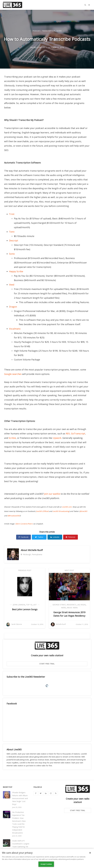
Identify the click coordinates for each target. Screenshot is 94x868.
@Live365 (84, 511)
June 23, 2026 (17, 836)
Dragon (13, 307)
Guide (59, 31)
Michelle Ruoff (35, 550)
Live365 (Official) (42, 511)
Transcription (48, 31)
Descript (14, 241)
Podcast (37, 31)
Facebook (23, 537)
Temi (12, 232)
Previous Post (25, 570)
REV (68, 434)
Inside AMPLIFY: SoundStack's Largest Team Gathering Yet (21, 844)
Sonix (12, 254)
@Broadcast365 (14, 516)
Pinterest (70, 537)
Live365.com (67, 507)
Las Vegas (81, 605)
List (35, 605)
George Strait (59, 605)
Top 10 (29, 605)
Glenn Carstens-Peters (24, 524)
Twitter (39, 537)
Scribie (12, 438)
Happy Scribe (16, 271)
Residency (71, 605)
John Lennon (19, 605)
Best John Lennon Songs (25, 609)
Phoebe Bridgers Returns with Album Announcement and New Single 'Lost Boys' (20, 798)
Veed (12, 285)
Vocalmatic (15, 329)
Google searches (13, 374)
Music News (72, 608)
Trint (12, 214)
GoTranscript (78, 434)
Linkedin (55, 537)
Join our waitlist (52, 494)
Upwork (57, 438)
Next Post (69, 570)
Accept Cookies (46, 864)
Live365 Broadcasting (61, 511)
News (64, 608)
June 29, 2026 (17, 807)
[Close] (90, 853)
